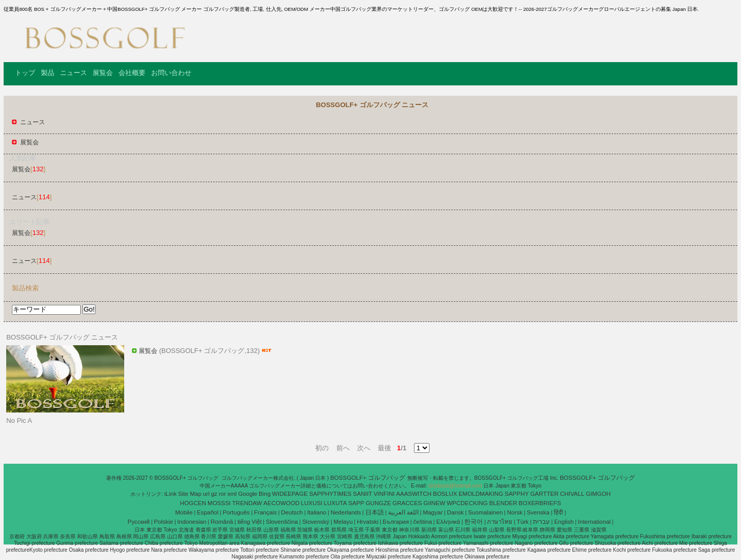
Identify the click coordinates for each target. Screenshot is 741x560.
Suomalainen (485, 512)
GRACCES (407, 503)
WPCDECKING (467, 503)
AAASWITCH (414, 494)
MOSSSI (219, 503)
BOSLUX (445, 494)
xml (232, 494)
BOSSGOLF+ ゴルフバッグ (368, 478)
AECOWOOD (281, 503)
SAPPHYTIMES (330, 494)
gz (214, 494)
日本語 (375, 512)
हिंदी (558, 512)
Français (265, 512)
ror (223, 494)
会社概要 (132, 73)
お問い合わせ (171, 73)
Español (208, 512)
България (396, 522)
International (594, 522)
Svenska (538, 512)
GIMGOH (598, 494)
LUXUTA (336, 503)
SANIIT (362, 494)
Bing (265, 494)
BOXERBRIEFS (540, 503)
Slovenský (316, 522)
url (206, 494)
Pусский (139, 522)
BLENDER (503, 503)
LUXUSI (312, 503)
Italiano (316, 512)
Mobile (184, 512)
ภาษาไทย (500, 522)
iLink (171, 494)
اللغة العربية (403, 512)
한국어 (473, 522)
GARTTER (545, 494)
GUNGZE (379, 503)
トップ (25, 73)
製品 (48, 73)
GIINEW (434, 503)
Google (248, 494)
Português (236, 512)
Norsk (515, 512)
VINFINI (384, 494)
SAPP (356, 503)
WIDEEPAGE (290, 494)
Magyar (433, 512)
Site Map (190, 494)
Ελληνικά (448, 522)
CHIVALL (572, 494)
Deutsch (292, 512)
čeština (422, 522)
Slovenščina (282, 522)
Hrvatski (368, 522)
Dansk (456, 512)
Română (222, 522)
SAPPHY (517, 494)
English (564, 522)
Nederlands (346, 512)
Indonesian (192, 522)
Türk (523, 522)
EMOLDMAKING (481, 494)
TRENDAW (247, 503)
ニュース (73, 73)
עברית (542, 522)
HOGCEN (193, 503)
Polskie (163, 522)
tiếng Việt (250, 522)
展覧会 (103, 73)
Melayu (343, 522)
